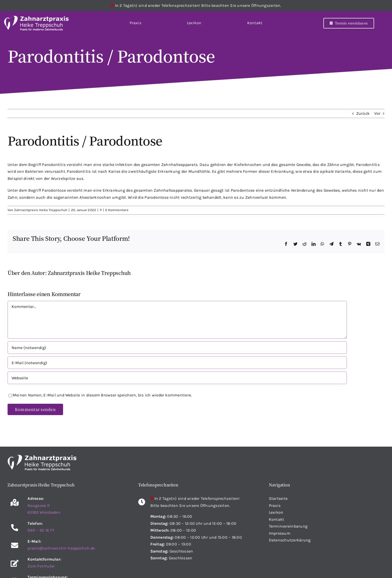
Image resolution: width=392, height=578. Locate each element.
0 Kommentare (117, 210)
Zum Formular (41, 566)
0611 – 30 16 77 (41, 530)
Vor (377, 113)
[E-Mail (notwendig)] (177, 363)
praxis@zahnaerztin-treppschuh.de (61, 548)
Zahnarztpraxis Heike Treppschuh (41, 210)
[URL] (177, 378)
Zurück (363, 113)
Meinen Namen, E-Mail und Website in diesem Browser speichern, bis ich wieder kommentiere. (102, 395)
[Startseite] (36, 23)
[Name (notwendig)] (177, 348)
